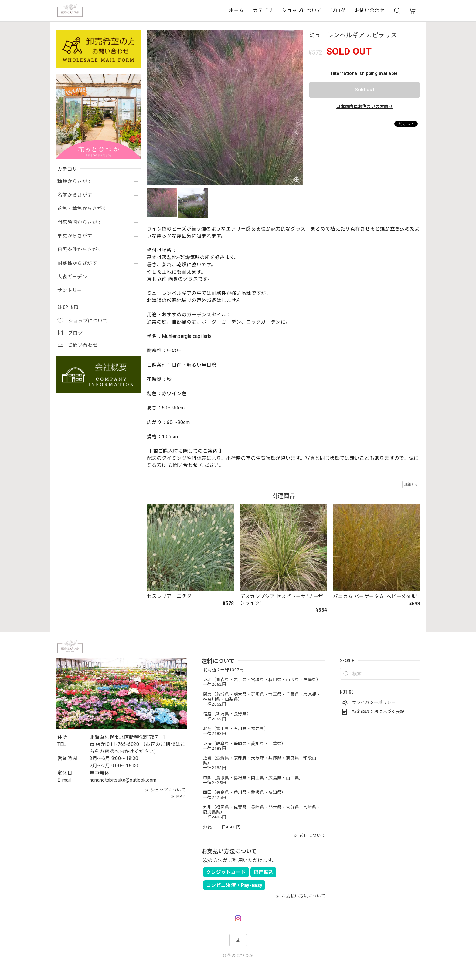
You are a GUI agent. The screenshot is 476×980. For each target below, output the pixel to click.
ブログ (338, 10)
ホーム (236, 10)
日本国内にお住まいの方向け (364, 106)
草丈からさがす (75, 236)
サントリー (70, 291)
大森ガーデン (72, 277)
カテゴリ (263, 10)
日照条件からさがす (80, 250)
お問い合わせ (370, 10)
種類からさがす (75, 181)
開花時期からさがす (80, 222)
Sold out (365, 89)
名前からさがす (75, 195)
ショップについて (302, 10)
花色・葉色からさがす (82, 209)
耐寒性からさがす (77, 263)
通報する (411, 484)
